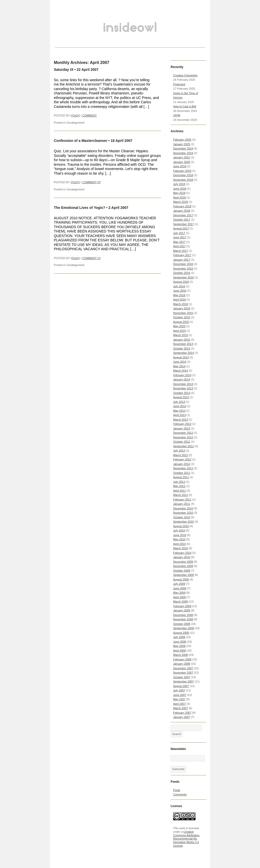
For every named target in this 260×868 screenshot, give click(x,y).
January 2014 (182, 379)
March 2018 (181, 202)
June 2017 (180, 237)
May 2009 (179, 593)
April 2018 (180, 197)
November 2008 (183, 619)
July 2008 (179, 637)
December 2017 (183, 215)
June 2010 (180, 535)
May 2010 (179, 539)
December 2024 (183, 148)
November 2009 (183, 566)
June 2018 (180, 189)
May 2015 (179, 326)
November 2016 (183, 269)
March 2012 (181, 455)
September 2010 (183, 522)
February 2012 (182, 459)
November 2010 (183, 513)
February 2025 (182, 140)
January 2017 (182, 260)
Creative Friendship (185, 75)
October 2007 (182, 677)
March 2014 (181, 371)
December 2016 (183, 264)
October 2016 (182, 273)
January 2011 (182, 504)
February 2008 (182, 659)
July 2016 (179, 286)
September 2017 (183, 224)
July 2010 (179, 530)
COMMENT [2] (91, 182)
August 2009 (181, 579)
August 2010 (181, 526)
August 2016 (181, 282)
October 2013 (182, 393)
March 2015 (181, 335)
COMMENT (90, 115)
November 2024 (183, 153)
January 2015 (182, 340)
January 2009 (182, 610)
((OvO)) (75, 115)
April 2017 (180, 246)
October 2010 (182, 517)
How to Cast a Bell (185, 106)
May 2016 (179, 295)
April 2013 (180, 415)
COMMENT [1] (91, 258)
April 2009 (180, 597)
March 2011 (181, 495)
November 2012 (183, 437)
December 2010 (183, 508)
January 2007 (182, 717)
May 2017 (179, 242)
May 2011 (179, 486)
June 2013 (180, 406)
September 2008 (183, 628)
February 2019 (182, 171)
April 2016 (180, 299)
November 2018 (183, 180)
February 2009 (182, 606)
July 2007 (179, 690)
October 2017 (182, 220)
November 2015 (183, 313)
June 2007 (180, 695)
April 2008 (180, 650)
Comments (180, 794)
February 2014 (182, 375)
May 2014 (179, 366)
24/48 (177, 115)
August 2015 (181, 322)
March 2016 (181, 304)
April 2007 (180, 704)
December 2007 (183, 668)
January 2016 (182, 308)
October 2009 (182, 571)
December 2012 (183, 433)
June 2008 (180, 642)
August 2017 (181, 228)
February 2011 (182, 499)
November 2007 (183, 673)
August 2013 (181, 397)
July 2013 (179, 402)
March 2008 (181, 655)
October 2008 (182, 624)
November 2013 (183, 388)
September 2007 (183, 681)
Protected (179, 84)
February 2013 (182, 424)
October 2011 (182, 473)
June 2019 (180, 166)
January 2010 (182, 557)
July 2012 (179, 450)
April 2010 (180, 544)
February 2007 (182, 713)
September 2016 (183, 277)
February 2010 (182, 553)
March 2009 (181, 602)
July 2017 (179, 233)
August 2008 (181, 633)
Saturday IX (64, 70)
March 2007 (181, 708)
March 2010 (181, 548)
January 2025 (182, 144)
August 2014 (181, 357)
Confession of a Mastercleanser (81, 141)
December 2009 (183, 562)
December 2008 (183, 615)
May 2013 (179, 411)
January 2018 (182, 211)
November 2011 (183, 468)
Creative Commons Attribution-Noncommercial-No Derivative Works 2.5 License (187, 839)
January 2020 (182, 162)
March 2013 (181, 420)
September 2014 (183, 353)
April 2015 (180, 331)
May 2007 (179, 699)
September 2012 (183, 446)
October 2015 (182, 317)
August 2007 (181, 686)
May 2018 (179, 193)
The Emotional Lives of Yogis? (80, 208)
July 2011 (179, 482)
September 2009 (183, 575)
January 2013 (182, 428)
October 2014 (182, 348)
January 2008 (182, 664)
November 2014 (183, 344)
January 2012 (182, 464)
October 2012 (182, 442)
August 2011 (181, 477)
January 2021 (182, 157)
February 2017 (182, 255)
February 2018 (182, 206)
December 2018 (183, 175)
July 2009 (179, 584)
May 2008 (179, 646)
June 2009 (180, 588)
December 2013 (183, 384)
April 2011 (180, 491)
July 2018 (179, 184)
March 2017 (181, 251)
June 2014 (180, 362)
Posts (177, 790)
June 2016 (180, 291)
